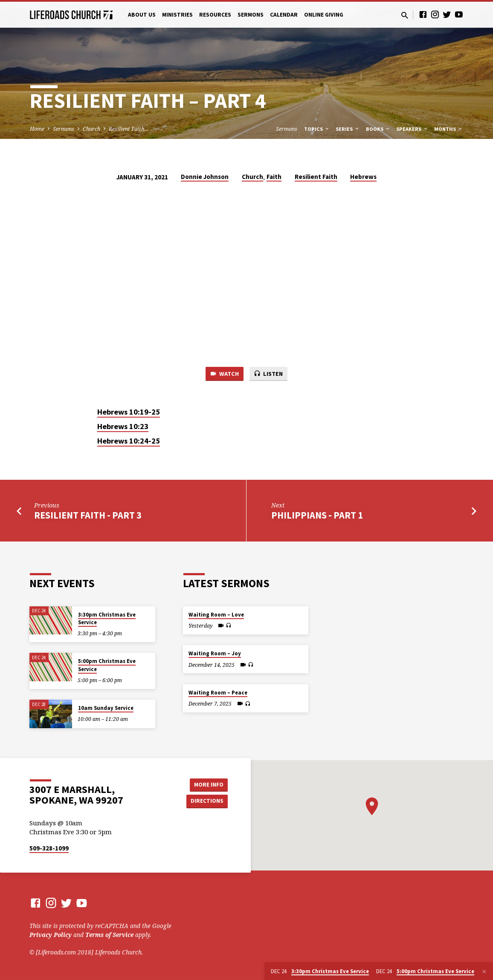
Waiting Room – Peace (218, 693)
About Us (142, 15)
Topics (317, 129)
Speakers (412, 129)
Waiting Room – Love (216, 615)
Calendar (284, 15)
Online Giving (324, 15)
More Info (206, 784)
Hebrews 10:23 (123, 427)
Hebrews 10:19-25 (129, 412)
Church (91, 129)
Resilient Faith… (129, 129)
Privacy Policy (51, 935)
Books (378, 129)
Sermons (251, 15)
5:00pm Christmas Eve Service (107, 665)
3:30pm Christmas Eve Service (107, 618)
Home (37, 129)
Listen (269, 374)
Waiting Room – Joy (215, 653)
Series (348, 129)
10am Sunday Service (106, 708)
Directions (206, 801)
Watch (224, 374)
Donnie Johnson (205, 177)
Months (449, 129)
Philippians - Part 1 (317, 516)
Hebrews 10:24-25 (129, 442)
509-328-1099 (49, 848)
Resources (215, 15)
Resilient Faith (316, 177)
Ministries (177, 15)
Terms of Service (109, 935)
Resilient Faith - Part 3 (88, 516)
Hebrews (363, 177)
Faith (274, 177)
